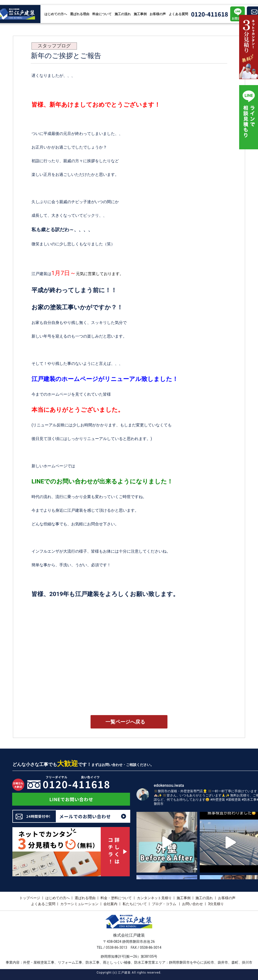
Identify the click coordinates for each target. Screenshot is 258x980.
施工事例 (140, 14)
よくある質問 (178, 14)
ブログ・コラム (164, 904)
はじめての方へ (56, 14)
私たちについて (135, 904)
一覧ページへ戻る (125, 722)
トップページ (30, 898)
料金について (102, 14)
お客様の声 (158, 14)
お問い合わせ (193, 904)
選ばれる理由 (80, 14)
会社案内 (110, 904)
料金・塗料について (116, 898)
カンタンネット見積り (154, 898)
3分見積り (216, 904)
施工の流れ (123, 14)
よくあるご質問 (43, 904)
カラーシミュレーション (79, 904)
